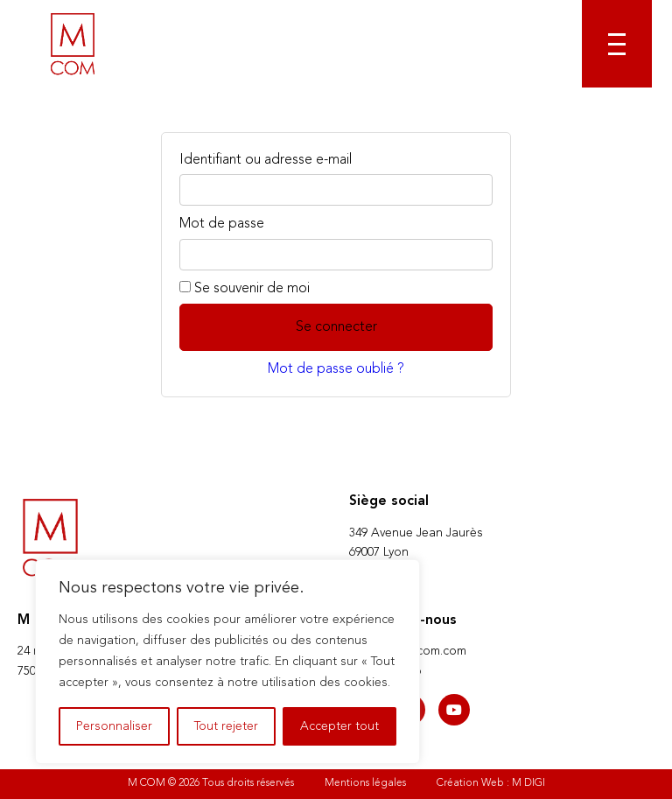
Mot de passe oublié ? (336, 369)
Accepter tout (339, 726)
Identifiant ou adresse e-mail (266, 160)
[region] (227, 662)
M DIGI (528, 783)
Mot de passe (222, 224)
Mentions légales (365, 783)
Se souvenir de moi (245, 288)
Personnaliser (114, 726)
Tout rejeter (226, 726)
